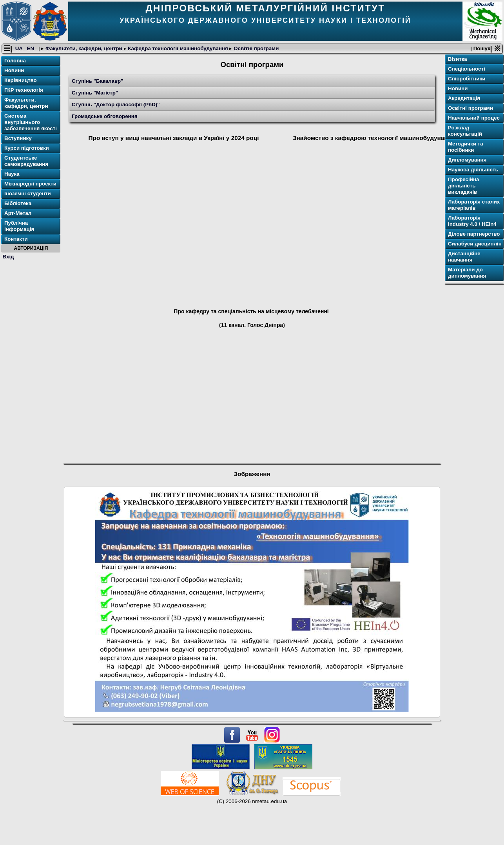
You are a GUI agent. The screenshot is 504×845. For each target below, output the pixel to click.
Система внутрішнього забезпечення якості (31, 122)
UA (20, 48)
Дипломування (467, 160)
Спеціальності (467, 69)
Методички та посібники (466, 147)
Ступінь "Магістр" (95, 93)
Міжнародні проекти (30, 184)
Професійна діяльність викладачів (463, 186)
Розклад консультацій (465, 131)
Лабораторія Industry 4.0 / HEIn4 (472, 221)
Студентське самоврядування (26, 161)
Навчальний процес (474, 118)
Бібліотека (18, 203)
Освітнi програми (255, 48)
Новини (14, 70)
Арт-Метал (18, 213)
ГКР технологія (24, 90)
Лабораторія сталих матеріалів (474, 205)
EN (31, 48)
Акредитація (464, 98)
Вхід (8, 257)
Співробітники (467, 79)
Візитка (458, 59)
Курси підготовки (27, 148)
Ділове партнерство (474, 234)
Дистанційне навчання (464, 257)
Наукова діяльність (473, 170)
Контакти (16, 239)
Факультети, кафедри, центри (84, 48)
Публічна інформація (19, 226)
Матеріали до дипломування (467, 273)
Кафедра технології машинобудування (178, 48)
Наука (12, 174)
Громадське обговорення (104, 116)
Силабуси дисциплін (475, 244)
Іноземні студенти (28, 194)
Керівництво (21, 80)
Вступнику (18, 138)
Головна (15, 61)
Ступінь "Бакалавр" (98, 81)
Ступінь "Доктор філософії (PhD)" (116, 104)
